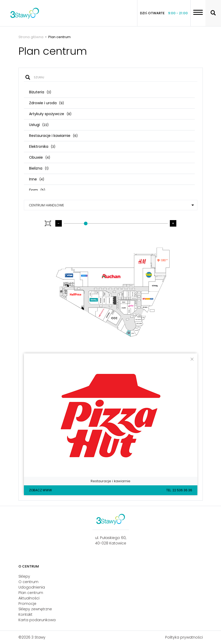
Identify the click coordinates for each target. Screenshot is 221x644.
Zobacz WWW (41, 490)
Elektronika (42, 146)
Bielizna (39, 168)
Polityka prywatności (184, 637)
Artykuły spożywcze (50, 114)
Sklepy (24, 576)
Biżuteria (40, 92)
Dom (37, 190)
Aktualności (29, 598)
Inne (37, 179)
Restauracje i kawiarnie (53, 136)
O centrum (28, 582)
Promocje (27, 604)
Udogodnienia (32, 587)
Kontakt (25, 614)
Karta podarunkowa (37, 620)
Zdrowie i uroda (46, 103)
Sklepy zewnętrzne (35, 609)
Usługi (39, 125)
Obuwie (40, 157)
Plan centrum (31, 593)
